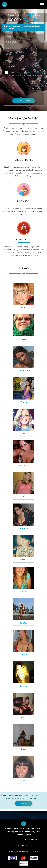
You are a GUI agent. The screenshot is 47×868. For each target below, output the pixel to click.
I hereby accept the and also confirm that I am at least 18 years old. (25, 74)
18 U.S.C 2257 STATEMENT (19, 851)
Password (9, 60)
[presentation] (24, 85)
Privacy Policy (24, 845)
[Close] (23, 804)
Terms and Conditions (29, 839)
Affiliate (36, 851)
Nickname (9, 36)
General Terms (32, 72)
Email (7, 48)
